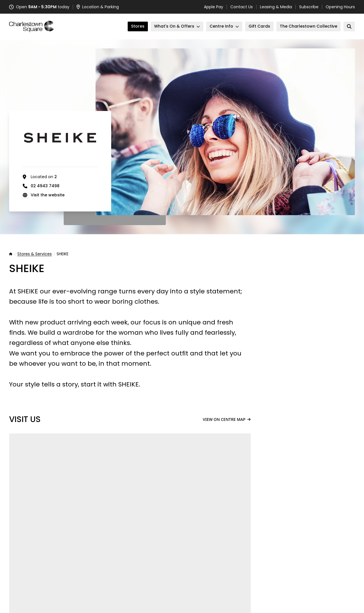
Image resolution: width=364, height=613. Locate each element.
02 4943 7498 (45, 186)
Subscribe (309, 7)
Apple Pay (214, 7)
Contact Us (242, 7)
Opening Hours (340, 7)
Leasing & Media (276, 7)
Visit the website (48, 195)
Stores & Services (35, 254)
